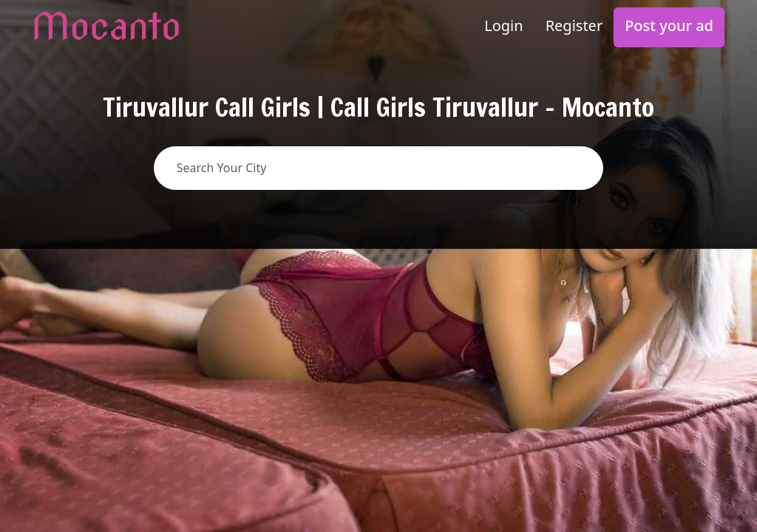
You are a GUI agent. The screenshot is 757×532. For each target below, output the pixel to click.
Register (574, 25)
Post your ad (669, 25)
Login (503, 25)
